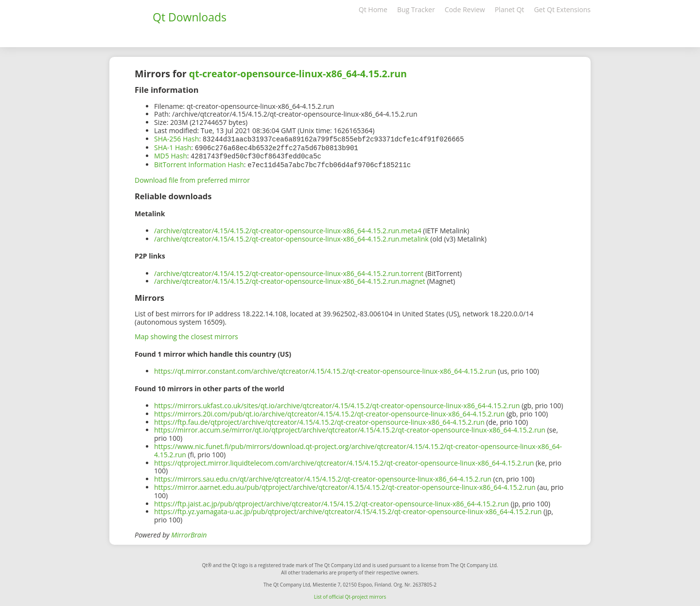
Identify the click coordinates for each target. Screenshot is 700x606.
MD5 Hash (171, 155)
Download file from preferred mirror (192, 178)
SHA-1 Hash (173, 147)
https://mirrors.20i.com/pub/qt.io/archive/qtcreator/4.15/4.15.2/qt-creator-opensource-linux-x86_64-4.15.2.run (329, 412)
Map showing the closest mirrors (186, 335)
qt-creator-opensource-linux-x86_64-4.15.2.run (298, 74)
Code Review (465, 9)
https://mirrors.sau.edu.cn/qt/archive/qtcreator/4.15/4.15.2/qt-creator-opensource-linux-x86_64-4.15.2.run (323, 477)
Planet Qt (510, 9)
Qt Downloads (190, 17)
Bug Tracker (416, 9)
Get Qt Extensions (562, 9)
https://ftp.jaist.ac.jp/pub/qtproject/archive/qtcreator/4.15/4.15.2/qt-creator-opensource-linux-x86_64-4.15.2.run (332, 502)
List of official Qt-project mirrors (350, 595)
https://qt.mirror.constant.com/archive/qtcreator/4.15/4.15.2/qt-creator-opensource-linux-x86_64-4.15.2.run (325, 369)
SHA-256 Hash (176, 139)
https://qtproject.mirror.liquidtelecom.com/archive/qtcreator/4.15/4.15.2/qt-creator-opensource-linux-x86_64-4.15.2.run (344, 461)
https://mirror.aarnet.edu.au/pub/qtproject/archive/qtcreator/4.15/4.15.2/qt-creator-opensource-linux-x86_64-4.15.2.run (345, 485)
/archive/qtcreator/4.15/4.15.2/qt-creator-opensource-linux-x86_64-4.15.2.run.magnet (290, 279)
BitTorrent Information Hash (199, 163)
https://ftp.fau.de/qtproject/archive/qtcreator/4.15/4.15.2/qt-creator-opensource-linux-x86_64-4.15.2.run (319, 420)
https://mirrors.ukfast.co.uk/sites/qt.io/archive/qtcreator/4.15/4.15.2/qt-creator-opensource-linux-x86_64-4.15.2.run (337, 404)
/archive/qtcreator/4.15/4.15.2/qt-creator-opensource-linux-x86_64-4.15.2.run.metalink (291, 237)
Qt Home (373, 9)
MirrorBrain (189, 533)
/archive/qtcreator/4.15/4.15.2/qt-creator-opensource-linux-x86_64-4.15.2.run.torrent (289, 271)
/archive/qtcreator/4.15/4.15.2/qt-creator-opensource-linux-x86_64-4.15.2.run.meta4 (288, 229)
